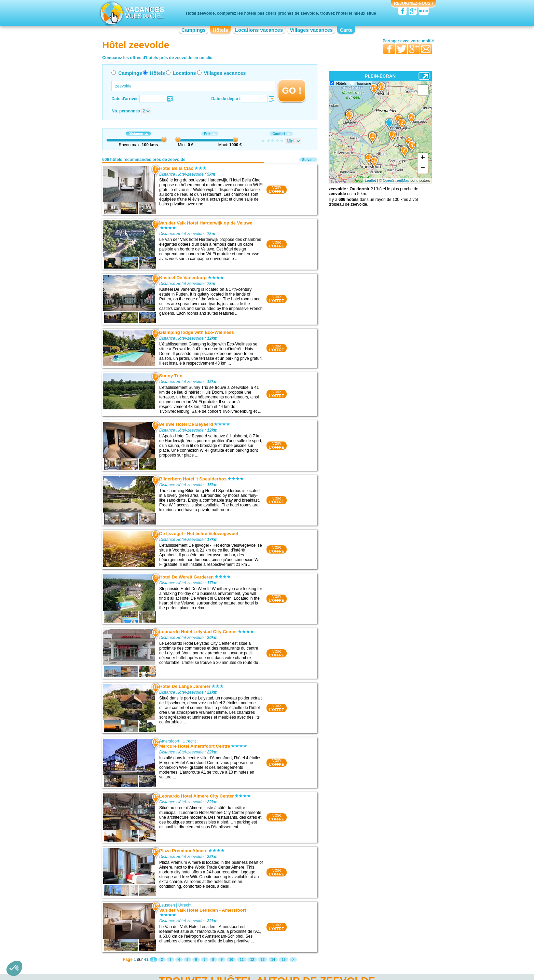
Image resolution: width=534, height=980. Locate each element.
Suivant (308, 160)
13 (263, 960)
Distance (138, 134)
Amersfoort (169, 741)
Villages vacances (311, 30)
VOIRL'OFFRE (277, 190)
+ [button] (423, 158)
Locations (184, 73)
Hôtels (221, 30)
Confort (281, 134)
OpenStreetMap (396, 180)
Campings (194, 30)
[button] (14, 968)
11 (242, 960)
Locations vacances (259, 30)
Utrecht (189, 741)
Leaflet (370, 180)
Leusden (167, 905)
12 (252, 960)
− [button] (423, 168)
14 (273, 960)
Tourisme (364, 83)
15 (283, 960)
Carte (346, 30)
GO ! (292, 91)
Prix (210, 134)
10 (231, 960)
